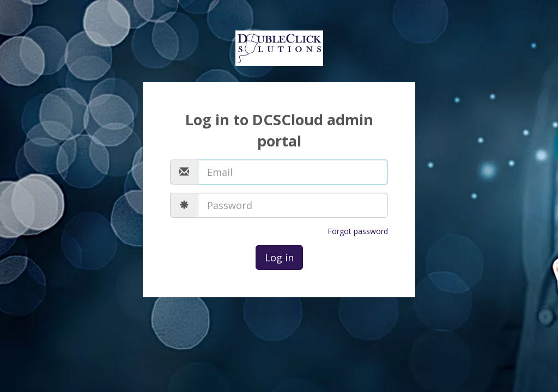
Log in (279, 258)
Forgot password (358, 231)
